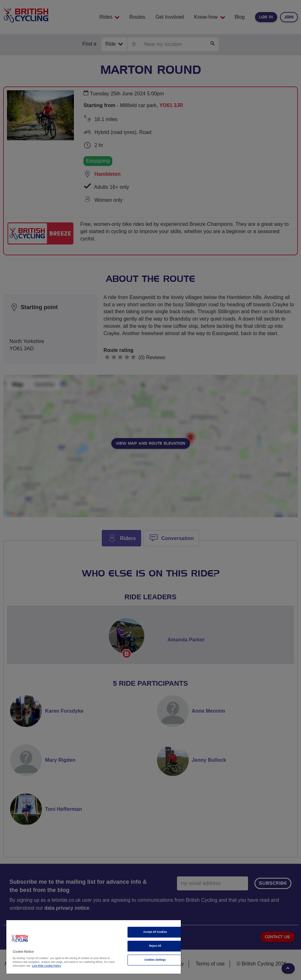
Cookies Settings (155, 960)
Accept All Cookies (155, 932)
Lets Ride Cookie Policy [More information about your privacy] (47, 966)
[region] (94, 947)
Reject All (155, 946)
